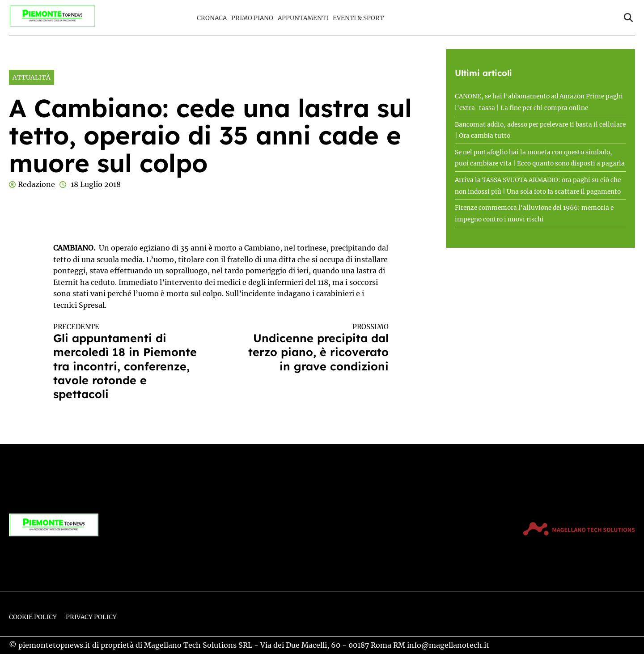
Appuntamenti (303, 18)
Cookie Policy (33, 617)
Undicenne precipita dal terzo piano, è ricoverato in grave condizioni (313, 348)
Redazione (36, 184)
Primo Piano (252, 18)
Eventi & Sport (358, 18)
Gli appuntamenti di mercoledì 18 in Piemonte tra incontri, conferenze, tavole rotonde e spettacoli (129, 362)
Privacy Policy (91, 617)
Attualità (32, 77)
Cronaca (212, 18)
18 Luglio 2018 (96, 184)
